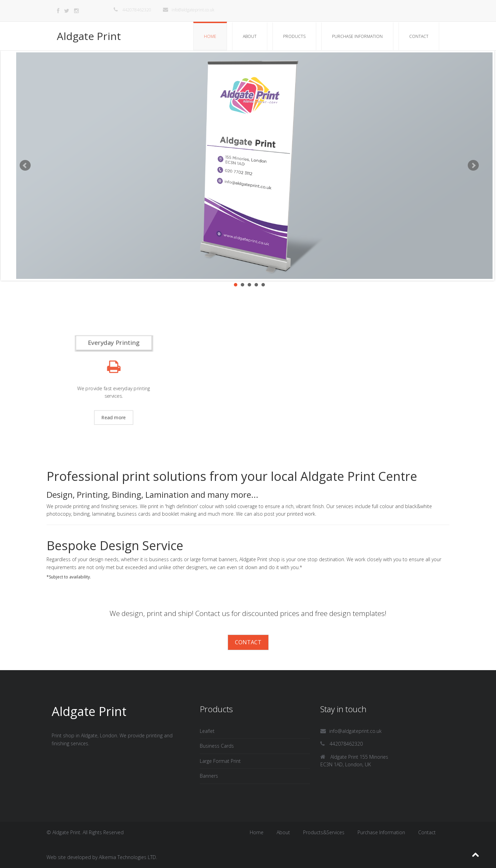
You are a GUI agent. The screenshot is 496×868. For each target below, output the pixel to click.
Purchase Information (357, 36)
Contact (419, 36)
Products (294, 36)
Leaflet (207, 731)
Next (473, 165)
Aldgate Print (89, 36)
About (250, 36)
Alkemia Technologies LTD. (128, 857)
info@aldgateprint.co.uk (189, 10)
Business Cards (217, 746)
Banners (209, 776)
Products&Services (324, 832)
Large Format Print (220, 761)
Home (210, 36)
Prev (25, 165)
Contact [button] (248, 642)
